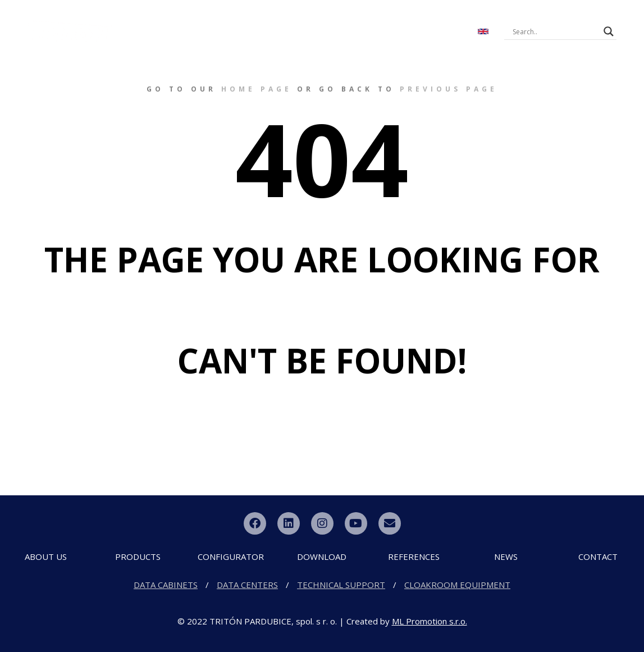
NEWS (440, 21)
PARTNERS (320, 42)
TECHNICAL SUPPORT (341, 585)
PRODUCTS (230, 21)
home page (257, 89)
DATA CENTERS (247, 585)
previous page (449, 89)
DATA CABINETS (166, 585)
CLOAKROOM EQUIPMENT (457, 585)
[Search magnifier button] (609, 31)
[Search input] (555, 31)
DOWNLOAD (383, 21)
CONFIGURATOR (305, 21)
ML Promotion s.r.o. (430, 621)
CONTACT (264, 42)
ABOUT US (161, 21)
